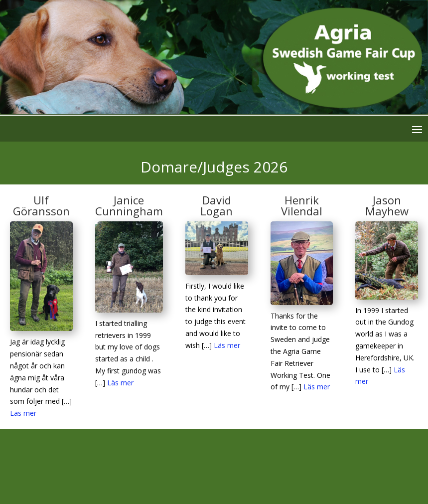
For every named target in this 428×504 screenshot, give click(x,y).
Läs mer (23, 413)
